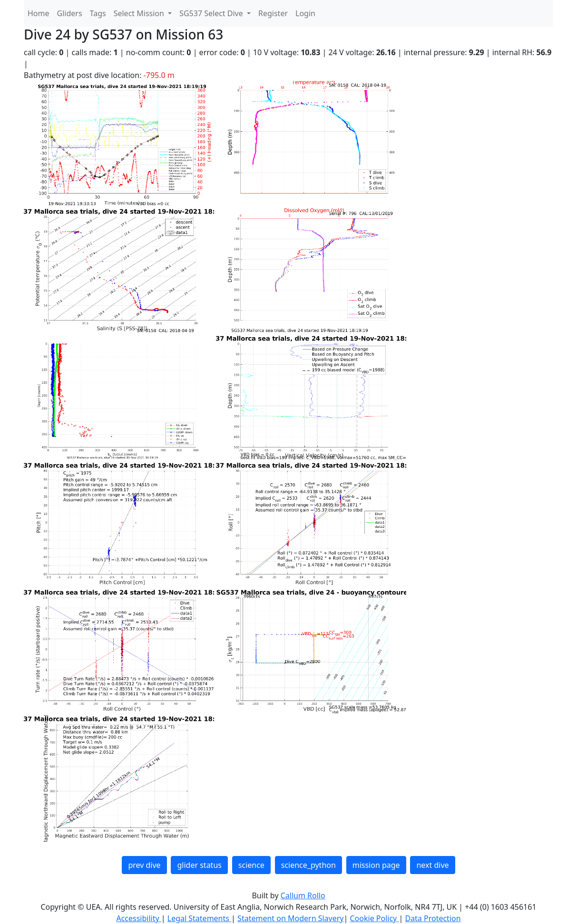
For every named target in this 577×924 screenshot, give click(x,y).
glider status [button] (199, 865)
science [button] (251, 865)
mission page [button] (376, 865)
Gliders (70, 13)
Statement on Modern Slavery (290, 918)
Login (305, 13)
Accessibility (138, 918)
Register (273, 13)
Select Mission (140, 13)
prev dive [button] (144, 865)
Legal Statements (199, 918)
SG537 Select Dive (212, 13)
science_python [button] (308, 865)
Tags (98, 13)
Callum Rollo (303, 895)
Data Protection (433, 918)
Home (39, 13)
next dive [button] (432, 865)
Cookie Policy (374, 918)
